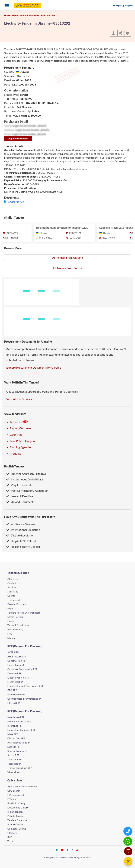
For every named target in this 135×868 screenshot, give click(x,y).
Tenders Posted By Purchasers (24, 613)
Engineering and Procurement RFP (26, 686)
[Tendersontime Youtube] (62, 850)
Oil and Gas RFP (16, 738)
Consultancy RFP (17, 665)
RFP (10, 837)
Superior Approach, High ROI (26, 474)
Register (128, 6)
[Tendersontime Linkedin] (57, 850)
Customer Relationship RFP (22, 669)
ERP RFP (12, 690)
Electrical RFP (15, 682)
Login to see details (18, 139)
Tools (10, 841)
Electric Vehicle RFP (18, 678)
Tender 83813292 (48, 15)
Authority (19, 422)
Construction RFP (17, 661)
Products (15, 453)
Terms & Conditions (18, 625)
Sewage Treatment (17, 751)
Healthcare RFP (16, 717)
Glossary (12, 833)
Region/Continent (21, 428)
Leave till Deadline (20, 496)
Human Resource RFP (19, 721)
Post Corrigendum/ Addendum (27, 491)
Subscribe (13, 592)
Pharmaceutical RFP (19, 743)
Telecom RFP (15, 759)
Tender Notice (15, 202)
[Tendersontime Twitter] (73, 850)
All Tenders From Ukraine (67, 258)
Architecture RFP (17, 656)
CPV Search (14, 791)
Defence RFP (15, 673)
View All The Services (19, 399)
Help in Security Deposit (23, 547)
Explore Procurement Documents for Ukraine (34, 367)
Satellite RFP (14, 747)
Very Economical (19, 485)
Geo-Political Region (22, 441)
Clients (11, 596)
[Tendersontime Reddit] (77, 850)
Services (12, 587)
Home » (8, 15)
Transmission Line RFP (20, 768)
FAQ (10, 634)
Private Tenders (16, 816)
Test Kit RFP (14, 764)
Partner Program (17, 604)
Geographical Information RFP (24, 699)
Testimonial (14, 600)
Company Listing (17, 829)
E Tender (12, 799)
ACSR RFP (13, 652)
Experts (12, 608)
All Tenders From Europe (68, 268)
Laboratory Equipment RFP (22, 730)
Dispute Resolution (20, 535)
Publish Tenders (14, 466)
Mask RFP (13, 734)
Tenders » (17, 15)
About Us (12, 579)
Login (117, 6)
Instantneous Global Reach (25, 479)
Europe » (26, 15)
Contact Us (13, 583)
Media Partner (15, 617)
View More (13, 772)
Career (11, 621)
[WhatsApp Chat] (128, 841)
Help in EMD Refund (21, 541)
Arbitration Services (21, 524)
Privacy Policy (15, 629)
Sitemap (12, 638)
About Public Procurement (22, 786)
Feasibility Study (16, 803)
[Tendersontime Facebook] (67, 850)
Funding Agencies (21, 447)
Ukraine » (35, 15)
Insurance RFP (15, 726)
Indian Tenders (15, 812)
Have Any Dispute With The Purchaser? (30, 517)
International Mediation (23, 530)
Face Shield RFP (16, 694)
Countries (16, 435)
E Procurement (16, 795)
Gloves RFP (14, 703)
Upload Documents (20, 502)
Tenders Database (17, 820)
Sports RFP (13, 755)
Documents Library (18, 808)
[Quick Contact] (128, 831)
